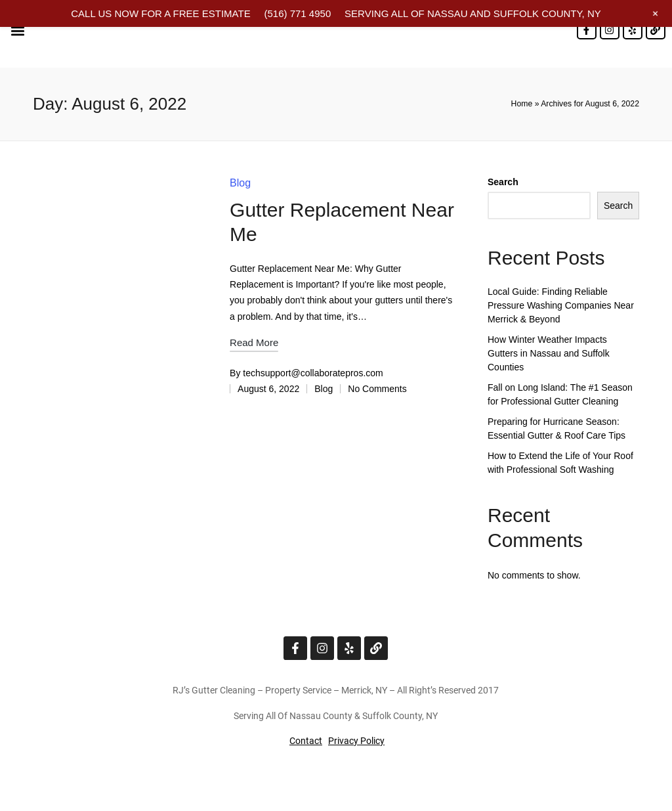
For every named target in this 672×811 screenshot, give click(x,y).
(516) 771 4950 (297, 13)
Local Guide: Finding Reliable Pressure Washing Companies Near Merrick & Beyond (561, 305)
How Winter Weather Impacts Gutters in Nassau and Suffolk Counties (549, 353)
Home (522, 104)
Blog (240, 183)
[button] (17, 31)
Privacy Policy (356, 741)
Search (503, 182)
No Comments (377, 389)
